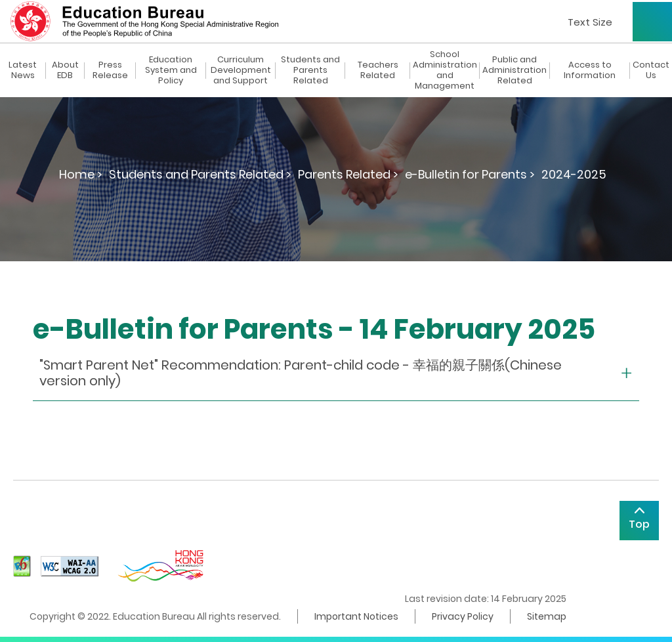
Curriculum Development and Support (241, 70)
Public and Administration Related (514, 70)
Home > (81, 174)
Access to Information (590, 70)
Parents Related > (348, 174)
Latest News (23, 70)
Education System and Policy (171, 70)
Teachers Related (378, 70)
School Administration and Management (445, 70)
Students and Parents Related (310, 70)
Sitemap (547, 616)
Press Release (110, 70)
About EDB (65, 70)
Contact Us (651, 70)
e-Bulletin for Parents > (470, 174)
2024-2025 (574, 174)
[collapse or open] (336, 373)
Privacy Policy (463, 616)
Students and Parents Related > (200, 174)
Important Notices (356, 616)
